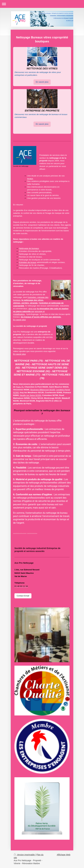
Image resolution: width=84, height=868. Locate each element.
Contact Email (23, 596)
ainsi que (32, 309)
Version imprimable (24, 855)
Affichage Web (64, 855)
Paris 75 (20, 387)
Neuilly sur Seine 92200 (30, 395)
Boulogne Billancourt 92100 (43, 390)
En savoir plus (42, 82)
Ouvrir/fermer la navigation (42, 4)
